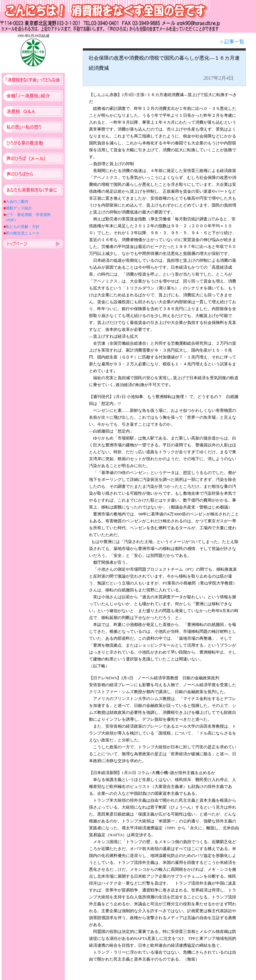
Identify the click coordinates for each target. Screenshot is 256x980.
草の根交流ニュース (23, 233)
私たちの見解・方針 (23, 227)
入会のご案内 (17, 202)
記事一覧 (232, 42)
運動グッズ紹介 (19, 208)
